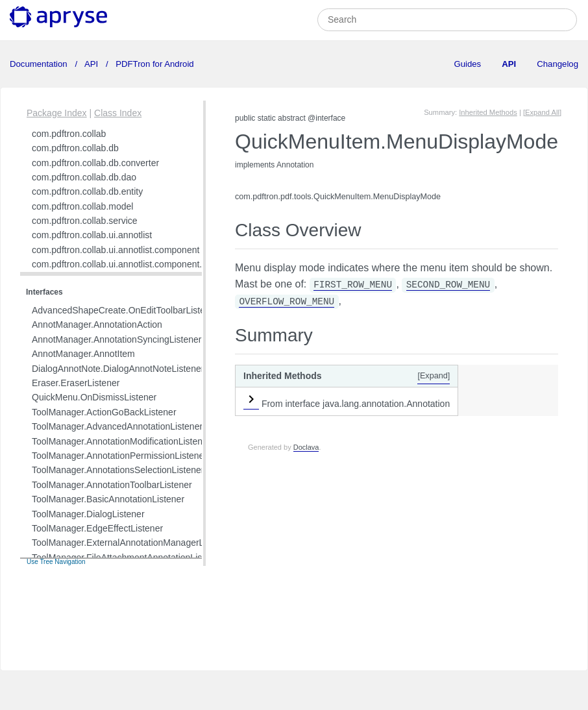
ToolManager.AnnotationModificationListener (121, 441)
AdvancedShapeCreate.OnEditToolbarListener (125, 310)
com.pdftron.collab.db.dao (84, 177)
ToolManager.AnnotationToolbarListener (112, 485)
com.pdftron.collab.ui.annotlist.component (116, 250)
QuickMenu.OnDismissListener (94, 397)
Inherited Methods (488, 112)
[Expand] (434, 376)
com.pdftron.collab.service (85, 221)
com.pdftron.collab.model (82, 206)
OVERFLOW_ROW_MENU (287, 302)
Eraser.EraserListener (76, 383)
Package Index (57, 113)
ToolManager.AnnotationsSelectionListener (118, 470)
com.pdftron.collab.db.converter (95, 163)
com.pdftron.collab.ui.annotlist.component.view (126, 264)
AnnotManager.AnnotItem (83, 354)
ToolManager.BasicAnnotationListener (108, 499)
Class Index (118, 113)
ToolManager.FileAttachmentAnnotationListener (127, 557)
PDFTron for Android (154, 64)
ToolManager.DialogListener (88, 514)
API (92, 64)
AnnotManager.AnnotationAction (97, 324)
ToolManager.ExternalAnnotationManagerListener (131, 543)
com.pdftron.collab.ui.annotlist (92, 235)
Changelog (557, 64)
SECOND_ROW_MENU (448, 285)
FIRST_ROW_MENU (353, 285)
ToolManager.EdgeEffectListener (97, 528)
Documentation (40, 64)
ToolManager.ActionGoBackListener (104, 412)
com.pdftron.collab (69, 134)
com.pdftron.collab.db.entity (87, 191)
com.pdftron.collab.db (75, 148)
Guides (467, 64)
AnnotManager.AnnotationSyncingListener (117, 339)
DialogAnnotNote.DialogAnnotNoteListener (118, 369)
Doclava (306, 447)
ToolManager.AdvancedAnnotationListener (117, 426)
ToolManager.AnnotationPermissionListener (119, 456)
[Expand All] (542, 112)
